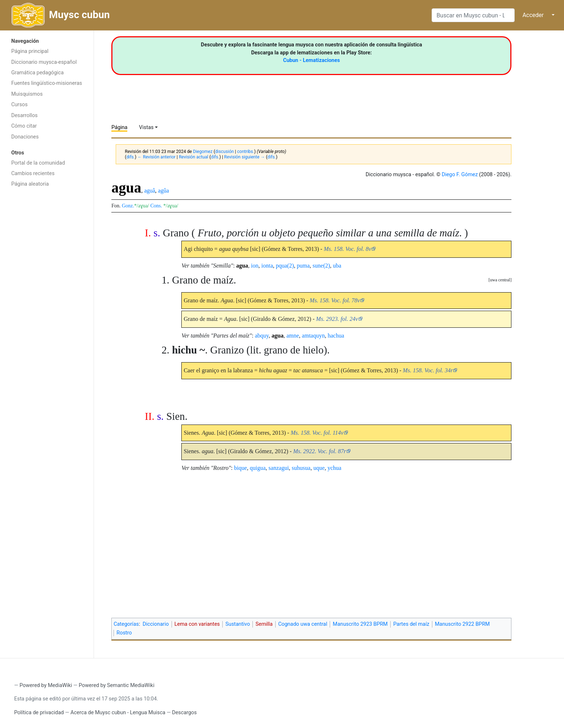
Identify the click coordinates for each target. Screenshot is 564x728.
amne (293, 336)
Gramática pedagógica (38, 73)
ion (255, 266)
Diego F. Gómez (460, 175)
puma (303, 266)
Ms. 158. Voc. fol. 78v (335, 300)
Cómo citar (24, 126)
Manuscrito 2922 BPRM (462, 624)
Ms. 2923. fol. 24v (337, 319)
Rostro (124, 633)
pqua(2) (285, 266)
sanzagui (279, 468)
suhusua (301, 468)
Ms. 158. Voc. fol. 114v (317, 433)
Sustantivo (238, 624)
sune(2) (321, 266)
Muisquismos (27, 94)
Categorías (126, 624)
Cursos (19, 105)
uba (337, 266)
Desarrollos (24, 115)
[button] (500, 280)
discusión (225, 152)
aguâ (149, 191)
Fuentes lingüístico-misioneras (47, 83)
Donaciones (25, 137)
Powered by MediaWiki (46, 685)
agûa (164, 191)
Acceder (533, 15)
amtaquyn (313, 336)
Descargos (184, 713)
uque (319, 468)
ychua (334, 468)
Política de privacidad (39, 713)
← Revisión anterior (157, 157)
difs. (130, 157)
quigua (258, 468)
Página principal (30, 51)
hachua (336, 336)
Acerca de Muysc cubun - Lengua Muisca (118, 713)
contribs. (246, 152)
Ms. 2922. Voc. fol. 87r (320, 451)
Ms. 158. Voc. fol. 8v (348, 249)
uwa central (500, 280)
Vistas (146, 127)
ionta (267, 266)
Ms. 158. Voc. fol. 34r (428, 370)
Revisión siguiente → (244, 157)
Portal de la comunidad (38, 163)
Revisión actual (194, 157)
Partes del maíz (411, 624)
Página (119, 127)
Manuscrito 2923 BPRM (360, 624)
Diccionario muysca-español (44, 62)
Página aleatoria (30, 184)
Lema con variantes (197, 624)
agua (242, 266)
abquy (262, 336)
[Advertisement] (47, 306)
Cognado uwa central (303, 624)
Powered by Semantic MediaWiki (117, 685)
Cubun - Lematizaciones (311, 60)
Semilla (264, 624)
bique (240, 468)
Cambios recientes (33, 173)
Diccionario (156, 624)
